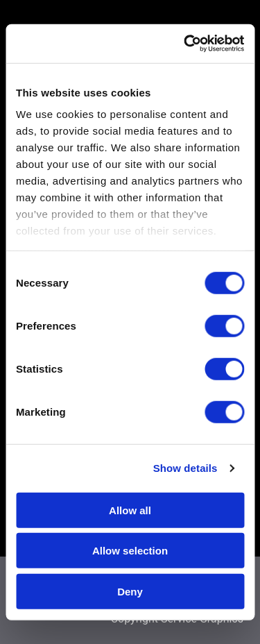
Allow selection (130, 551)
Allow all (130, 510)
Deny (130, 591)
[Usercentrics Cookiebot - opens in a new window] (185, 44)
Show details (185, 468)
